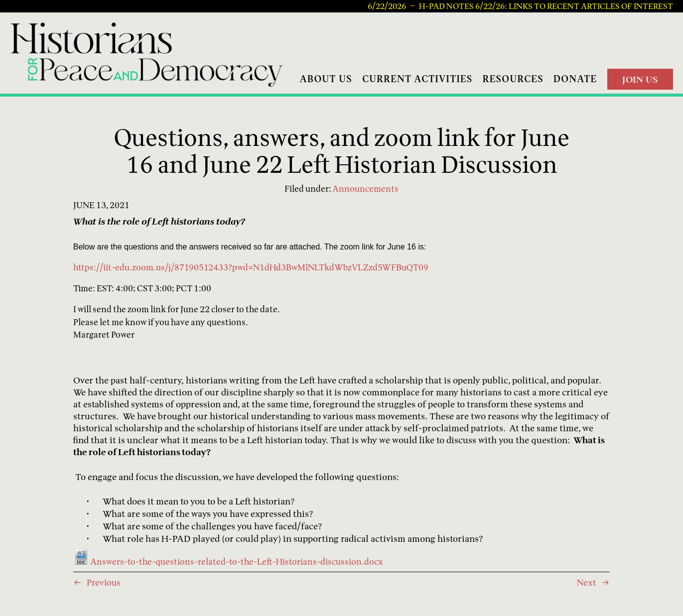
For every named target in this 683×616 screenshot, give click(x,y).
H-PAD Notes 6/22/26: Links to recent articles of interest (546, 6)
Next (587, 582)
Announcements (365, 188)
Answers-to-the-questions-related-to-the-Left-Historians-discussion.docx (228, 561)
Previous (104, 582)
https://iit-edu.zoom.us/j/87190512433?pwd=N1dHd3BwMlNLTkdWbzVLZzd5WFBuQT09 (251, 267)
